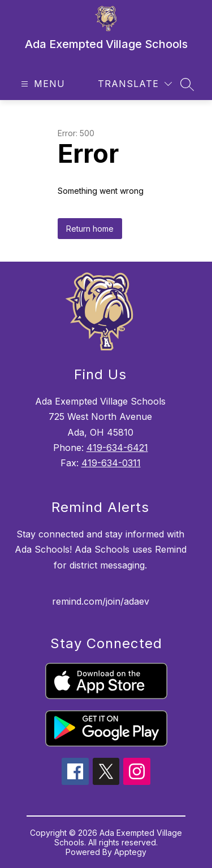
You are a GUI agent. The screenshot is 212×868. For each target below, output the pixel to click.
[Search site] (187, 84)
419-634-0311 (111, 463)
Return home (90, 229)
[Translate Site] (135, 84)
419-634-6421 (117, 448)
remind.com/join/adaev (101, 601)
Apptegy (130, 852)
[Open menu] (42, 84)
